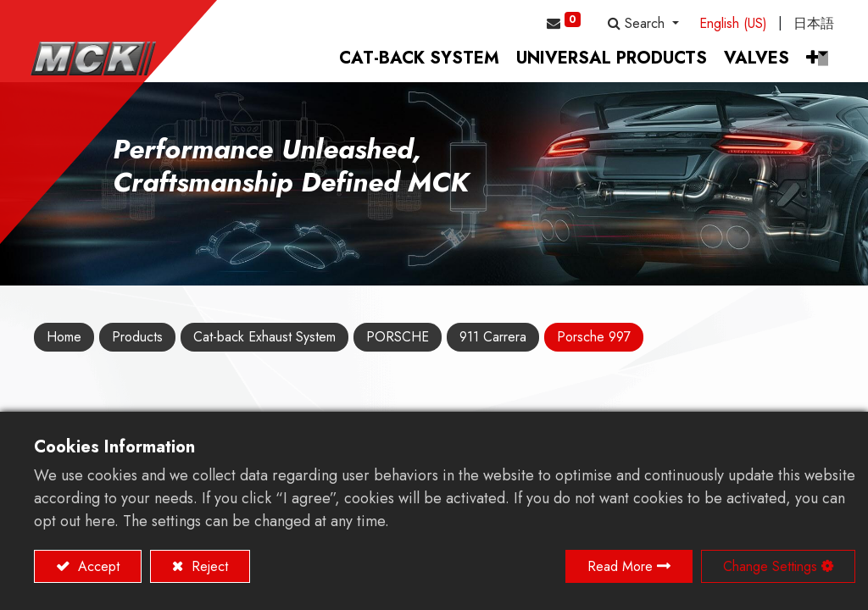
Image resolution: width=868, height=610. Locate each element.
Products (137, 343)
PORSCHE (398, 343)
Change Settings (770, 566)
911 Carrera (493, 343)
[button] (643, 24)
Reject (208, 566)
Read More (620, 566)
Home (64, 343)
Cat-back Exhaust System (264, 343)
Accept (97, 566)
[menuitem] (416, 64)
